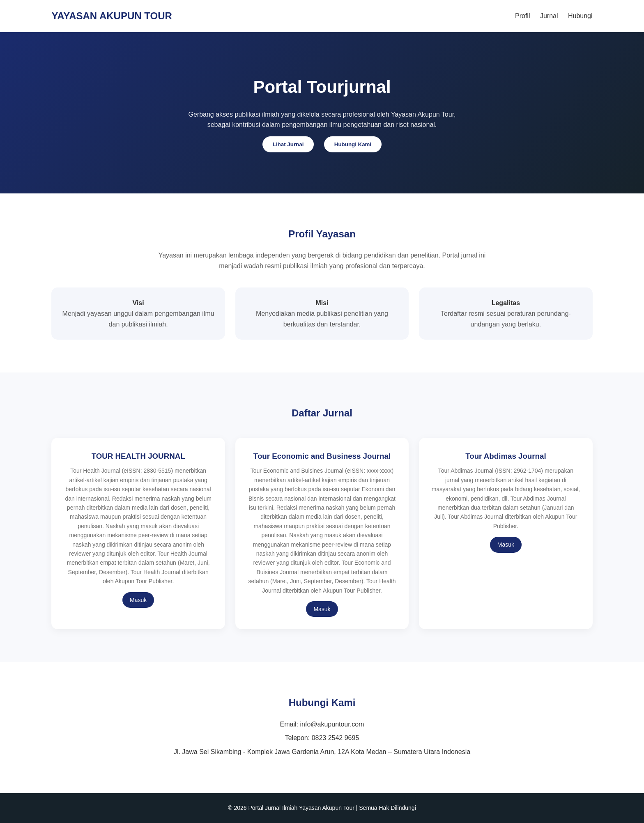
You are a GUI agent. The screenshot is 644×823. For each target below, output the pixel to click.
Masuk (138, 600)
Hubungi (580, 16)
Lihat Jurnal (288, 144)
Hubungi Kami (353, 144)
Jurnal (549, 16)
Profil (522, 16)
